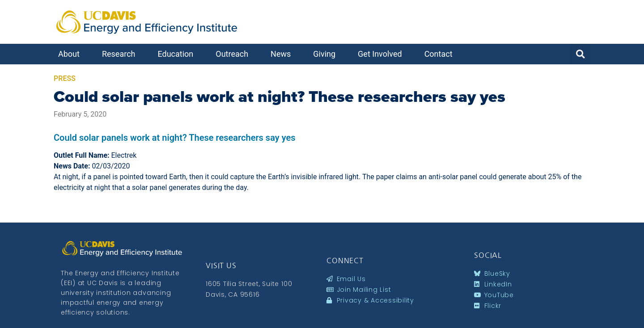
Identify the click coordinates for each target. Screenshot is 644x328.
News (283, 54)
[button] (580, 54)
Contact (441, 54)
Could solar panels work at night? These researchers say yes (280, 97)
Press (65, 78)
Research (121, 54)
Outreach (234, 54)
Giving (326, 54)
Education (178, 54)
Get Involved (382, 54)
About (71, 54)
